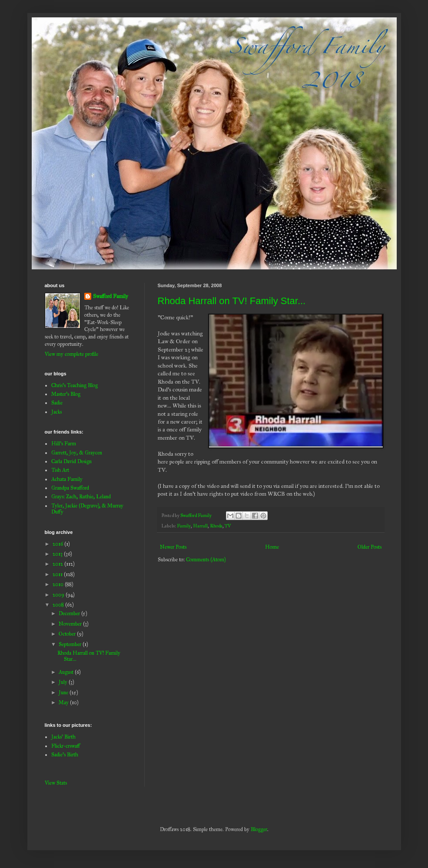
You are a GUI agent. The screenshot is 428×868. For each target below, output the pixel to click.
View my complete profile (71, 354)
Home (272, 547)
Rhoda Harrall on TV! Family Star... (232, 301)
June (64, 692)
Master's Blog (66, 394)
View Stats (56, 783)
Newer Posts (173, 547)
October (68, 634)
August (67, 672)
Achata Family (67, 479)
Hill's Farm (64, 444)
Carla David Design (71, 461)
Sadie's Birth (65, 755)
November (71, 624)
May (64, 702)
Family (184, 526)
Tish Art (60, 470)
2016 (58, 544)
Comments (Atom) (206, 560)
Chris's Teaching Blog (75, 385)
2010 (59, 584)
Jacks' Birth (63, 737)
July (64, 682)
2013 (58, 554)
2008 (59, 605)
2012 (58, 564)
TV (228, 526)
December (70, 613)
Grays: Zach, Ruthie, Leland (81, 497)
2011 (58, 574)
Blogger (259, 829)
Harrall (200, 526)
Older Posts (370, 547)
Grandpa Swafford (70, 488)
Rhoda (216, 526)
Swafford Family (111, 296)
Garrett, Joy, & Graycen (77, 453)
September (71, 644)
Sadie (57, 403)
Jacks (56, 412)
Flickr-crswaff (66, 746)
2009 (59, 595)
